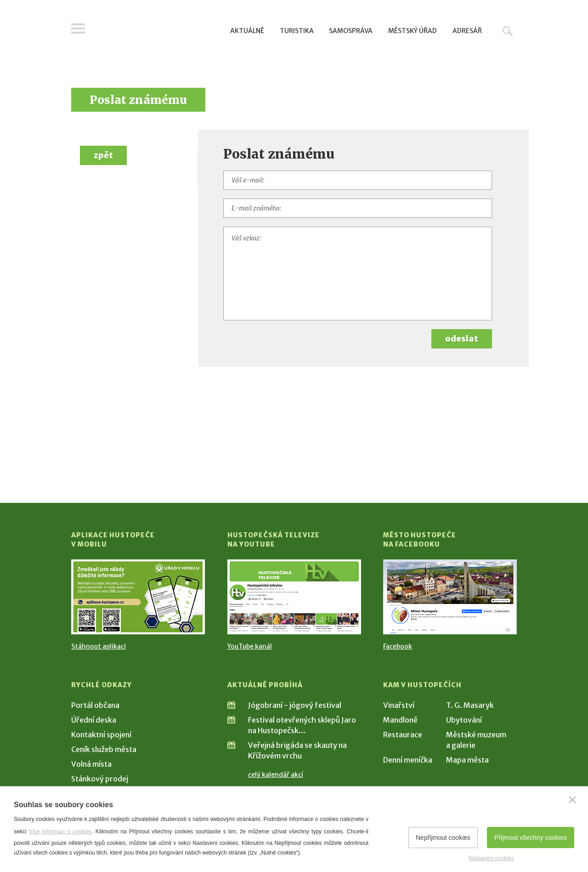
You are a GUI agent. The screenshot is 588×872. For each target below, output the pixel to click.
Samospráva (351, 31)
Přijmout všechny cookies (531, 838)
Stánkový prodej (100, 779)
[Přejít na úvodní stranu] (159, 30)
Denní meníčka (408, 760)
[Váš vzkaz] (358, 274)
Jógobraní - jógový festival (295, 705)
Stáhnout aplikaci (99, 646)
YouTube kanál (250, 646)
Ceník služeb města (104, 749)
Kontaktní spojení (101, 735)
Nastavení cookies (491, 858)
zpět (103, 155)
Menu (78, 28)
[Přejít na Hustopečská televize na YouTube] (294, 597)
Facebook (398, 646)
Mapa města (467, 760)
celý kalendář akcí (276, 775)
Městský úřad (413, 31)
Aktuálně (247, 31)
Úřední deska (94, 720)
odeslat (462, 339)
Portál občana (95, 705)
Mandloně (400, 720)
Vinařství (399, 705)
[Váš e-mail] (358, 180)
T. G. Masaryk (470, 705)
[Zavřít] (572, 800)
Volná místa (91, 764)
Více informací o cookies (60, 832)
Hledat (508, 31)
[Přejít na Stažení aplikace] (138, 597)
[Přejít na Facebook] (450, 597)
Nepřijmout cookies (443, 838)
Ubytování (464, 720)
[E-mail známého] (358, 208)
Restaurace (403, 735)
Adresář (467, 31)
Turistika (297, 31)
